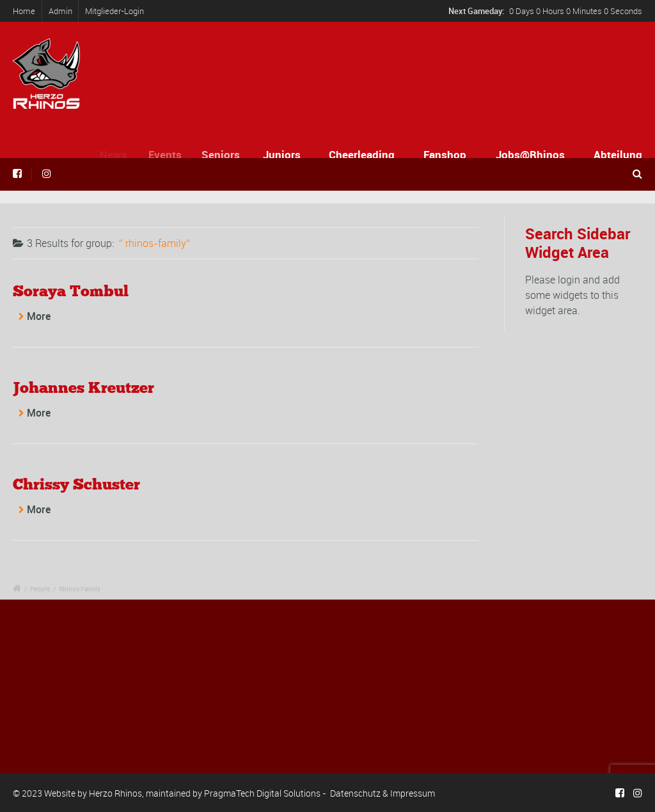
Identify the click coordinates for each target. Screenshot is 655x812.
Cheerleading (362, 155)
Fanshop (445, 155)
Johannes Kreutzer (83, 387)
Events (170, 155)
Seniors (225, 155)
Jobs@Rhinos (530, 155)
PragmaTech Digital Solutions (262, 793)
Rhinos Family (80, 589)
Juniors (284, 155)
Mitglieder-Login (114, 11)
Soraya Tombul (71, 291)
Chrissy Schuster (76, 484)
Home (24, 11)
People (40, 589)
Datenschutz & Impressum (383, 793)
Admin (60, 11)
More (39, 316)
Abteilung (618, 155)
